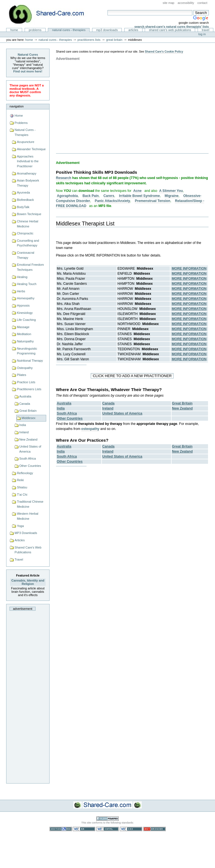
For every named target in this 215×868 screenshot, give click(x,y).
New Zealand (28, 439)
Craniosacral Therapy (25, 255)
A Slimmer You (171, 191)
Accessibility (186, 3)
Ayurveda (23, 192)
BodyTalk (23, 207)
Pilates (21, 375)
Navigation (17, 106)
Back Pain (91, 196)
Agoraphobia (67, 196)
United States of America (30, 449)
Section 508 (61, 829)
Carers (109, 196)
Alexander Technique (31, 149)
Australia (25, 396)
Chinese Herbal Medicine (27, 224)
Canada (25, 404)
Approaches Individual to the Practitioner (28, 161)
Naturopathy (25, 341)
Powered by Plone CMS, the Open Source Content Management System (107, 819)
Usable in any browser (155, 829)
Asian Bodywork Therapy (28, 183)
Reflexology (25, 473)
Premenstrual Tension (153, 201)
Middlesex (29, 418)
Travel (206, 30)
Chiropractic (25, 233)
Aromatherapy (26, 173)
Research (64, 178)
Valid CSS (131, 829)
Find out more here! (28, 71)
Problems (35, 30)
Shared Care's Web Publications (170, 30)
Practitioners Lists (89, 40)
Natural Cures (28, 55)
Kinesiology (25, 313)
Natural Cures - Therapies (69, 30)
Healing (22, 277)
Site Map (169, 3)
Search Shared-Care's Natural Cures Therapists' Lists (172, 27)
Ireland (24, 432)
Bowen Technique (29, 214)
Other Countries (30, 466)
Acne (137, 191)
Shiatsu (22, 487)
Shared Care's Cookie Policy (164, 52)
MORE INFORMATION (189, 269)
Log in (202, 34)
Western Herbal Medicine (27, 516)
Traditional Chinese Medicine (30, 504)
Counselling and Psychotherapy (28, 243)
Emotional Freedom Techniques (30, 267)
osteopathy (90, 429)
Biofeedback (25, 200)
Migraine (172, 196)
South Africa (28, 458)
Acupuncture (25, 142)
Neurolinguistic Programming (27, 351)
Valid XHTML (107, 829)
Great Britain (114, 40)
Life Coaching (26, 320)
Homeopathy (26, 298)
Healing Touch (27, 284)
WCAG (84, 829)
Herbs (21, 291)
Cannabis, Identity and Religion (28, 582)
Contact (202, 3)
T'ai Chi (22, 495)
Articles (133, 30)
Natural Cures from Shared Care (51, 14)
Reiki (20, 480)
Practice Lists (26, 382)
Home (14, 30)
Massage (23, 327)
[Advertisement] (28, 695)
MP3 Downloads (107, 30)
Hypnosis (23, 305)
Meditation (24, 334)
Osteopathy (25, 368)
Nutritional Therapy (30, 361)
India (23, 425)
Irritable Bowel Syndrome (139, 196)
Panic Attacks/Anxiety (113, 201)
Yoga (20, 526)
